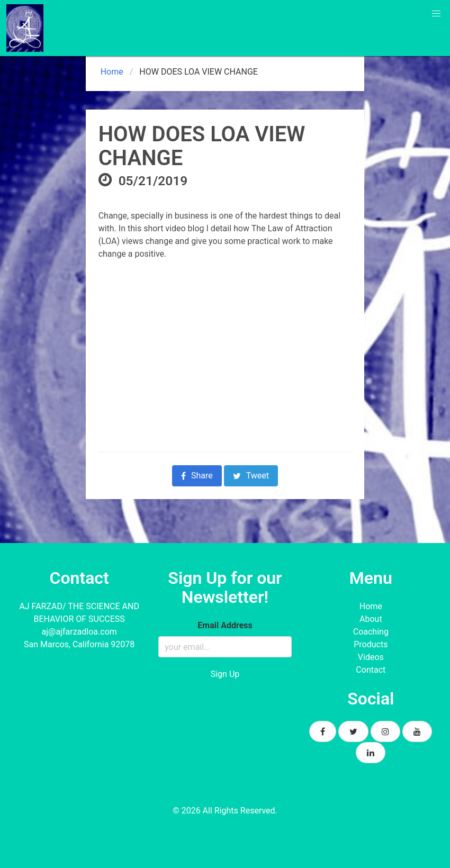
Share (197, 476)
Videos (371, 657)
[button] (436, 14)
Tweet (251, 476)
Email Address (225, 625)
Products (371, 644)
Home (111, 72)
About (371, 619)
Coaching (371, 632)
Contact (371, 670)
